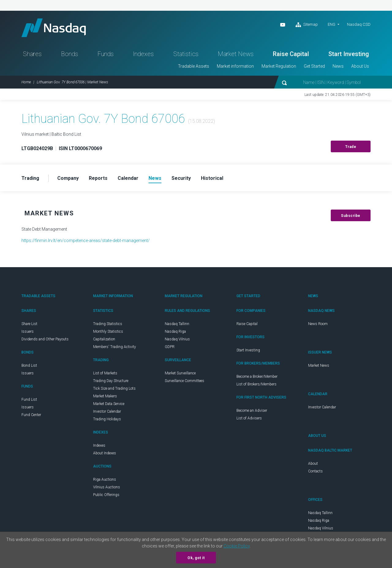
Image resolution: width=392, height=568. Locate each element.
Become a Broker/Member (257, 377)
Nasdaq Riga (175, 331)
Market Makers (105, 396)
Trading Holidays (107, 419)
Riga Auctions (105, 479)
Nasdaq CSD (359, 24)
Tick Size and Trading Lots (114, 388)
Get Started (314, 66)
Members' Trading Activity (115, 347)
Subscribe (351, 216)
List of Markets (105, 373)
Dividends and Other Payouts (45, 339)
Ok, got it (196, 558)
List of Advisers (249, 418)
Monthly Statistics (108, 331)
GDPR (170, 347)
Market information (235, 66)
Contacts (315, 471)
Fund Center (31, 415)
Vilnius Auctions (107, 487)
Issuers (28, 331)
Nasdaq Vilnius (177, 339)
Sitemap (307, 25)
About (313, 464)
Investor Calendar (107, 411)
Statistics (186, 54)
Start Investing (349, 54)
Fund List (29, 399)
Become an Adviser (252, 411)
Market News (236, 54)
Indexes (143, 54)
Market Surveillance (180, 373)
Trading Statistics (108, 324)
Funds (106, 54)
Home (26, 82)
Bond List (29, 365)
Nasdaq (54, 28)
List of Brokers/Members (256, 384)
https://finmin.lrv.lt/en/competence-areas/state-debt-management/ (86, 240)
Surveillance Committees (185, 381)
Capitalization (104, 339)
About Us (360, 66)
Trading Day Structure (111, 381)
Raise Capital (291, 54)
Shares (32, 54)
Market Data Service (109, 404)
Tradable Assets (194, 66)
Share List (29, 324)
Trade (351, 147)
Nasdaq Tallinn (177, 324)
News (338, 66)
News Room (318, 324)
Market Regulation (279, 66)
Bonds (70, 54)
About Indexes (105, 453)
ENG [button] (332, 24)
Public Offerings (106, 495)
